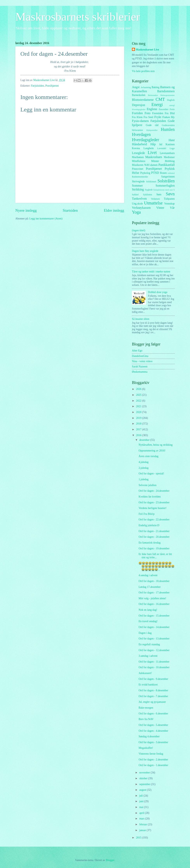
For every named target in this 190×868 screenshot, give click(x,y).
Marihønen (138, 157)
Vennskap (169, 204)
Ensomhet (164, 109)
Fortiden (137, 113)
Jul (161, 144)
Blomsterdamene (143, 100)
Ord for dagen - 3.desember (153, 742)
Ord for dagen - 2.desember (153, 760)
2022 (139, 401)
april (142, 813)
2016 (139, 435)
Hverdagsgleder (146, 140)
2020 (139, 412)
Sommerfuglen (165, 186)
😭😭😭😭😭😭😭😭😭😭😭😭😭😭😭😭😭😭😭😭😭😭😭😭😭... (156, 566)
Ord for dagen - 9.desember (153, 679)
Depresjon (139, 105)
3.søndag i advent (148, 656)
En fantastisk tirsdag (149, 543)
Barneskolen (139, 95)
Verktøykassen (141, 208)
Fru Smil (148, 117)
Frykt (158, 117)
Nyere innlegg (26, 210)
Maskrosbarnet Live (147, 50)
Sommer (137, 186)
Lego (172, 148)
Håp (153, 144)
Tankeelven (139, 199)
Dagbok (171, 100)
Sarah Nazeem (140, 367)
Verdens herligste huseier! (152, 508)
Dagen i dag (145, 633)
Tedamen (155, 199)
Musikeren (138, 165)
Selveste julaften (147, 485)
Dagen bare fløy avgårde (145, 251)
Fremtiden (158, 113)
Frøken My (169, 117)
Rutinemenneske (140, 177)
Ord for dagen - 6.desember (153, 714)
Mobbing (170, 161)
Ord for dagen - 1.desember (153, 765)
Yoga (136, 212)
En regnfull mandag (149, 644)
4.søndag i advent (148, 575)
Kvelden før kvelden (149, 497)
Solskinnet (151, 182)
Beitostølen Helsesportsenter (161, 95)
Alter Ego (137, 351)
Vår (172, 208)
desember (145, 440)
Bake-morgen (146, 708)
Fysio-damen (140, 121)
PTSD (155, 173)
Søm (159, 194)
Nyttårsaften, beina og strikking (156, 445)
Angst (136, 87)
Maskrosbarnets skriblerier (78, 17)
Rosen (163, 173)
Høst (172, 140)
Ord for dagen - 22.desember (154, 520)
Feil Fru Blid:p (146, 514)
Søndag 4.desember (149, 736)
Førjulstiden (38, 86)
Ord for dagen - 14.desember (154, 627)
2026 (139, 389)
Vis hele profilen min (143, 71)
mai (142, 807)
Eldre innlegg (114, 210)
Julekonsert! (145, 673)
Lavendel (162, 148)
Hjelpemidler (152, 130)
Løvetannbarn (167, 153)
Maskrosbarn (154, 157)
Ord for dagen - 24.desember (154, 491)
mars (142, 819)
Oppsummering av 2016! (152, 451)
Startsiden (70, 210)
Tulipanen (169, 199)
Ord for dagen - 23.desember (154, 502)
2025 (139, 395)
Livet (152, 153)
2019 (139, 418)
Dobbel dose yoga (158, 292)
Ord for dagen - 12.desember (154, 650)
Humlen (168, 129)
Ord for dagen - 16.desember (154, 604)
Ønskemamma (140, 372)
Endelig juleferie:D (149, 525)
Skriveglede (138, 181)
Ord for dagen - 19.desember (154, 548)
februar (143, 824)
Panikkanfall (166, 165)
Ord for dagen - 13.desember (154, 639)
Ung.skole (137, 204)
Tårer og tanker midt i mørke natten (151, 272)
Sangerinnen (168, 177)
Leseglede (138, 153)
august (143, 790)
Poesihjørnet (52, 86)
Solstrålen (166, 181)
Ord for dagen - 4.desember (153, 731)
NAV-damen (151, 165)
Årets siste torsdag (148, 456)
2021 (139, 406)
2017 (139, 429)
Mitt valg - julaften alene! (152, 598)
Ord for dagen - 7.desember (153, 696)
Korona (136, 148)
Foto (147, 113)
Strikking (138, 189)
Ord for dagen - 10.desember (154, 667)
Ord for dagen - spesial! (151, 474)
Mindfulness (139, 161)
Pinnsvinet (138, 169)
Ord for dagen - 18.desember (154, 581)
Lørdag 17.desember (149, 587)
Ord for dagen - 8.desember (153, 690)
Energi (157, 105)
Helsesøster (137, 130)
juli (141, 796)
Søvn (170, 194)
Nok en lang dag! (148, 610)
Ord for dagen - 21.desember (154, 531)
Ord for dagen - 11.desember (154, 662)
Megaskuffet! (146, 748)
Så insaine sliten (141, 319)
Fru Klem (137, 117)
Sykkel (135, 195)
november (145, 773)
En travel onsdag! (148, 621)
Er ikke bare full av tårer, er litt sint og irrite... (155, 556)
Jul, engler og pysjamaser (152, 702)
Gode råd (152, 125)
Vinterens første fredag (151, 754)
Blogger (110, 860)
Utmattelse (153, 203)
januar (143, 830)
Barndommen (166, 91)
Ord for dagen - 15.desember (154, 616)
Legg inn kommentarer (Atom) (46, 219)
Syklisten (147, 195)
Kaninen (170, 144)
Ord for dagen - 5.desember (153, 725)
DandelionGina (140, 356)
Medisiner (169, 157)
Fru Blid (170, 113)
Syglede (149, 190)
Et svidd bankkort (148, 685)
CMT (160, 99)
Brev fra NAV (146, 719)
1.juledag (143, 479)
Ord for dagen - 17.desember (154, 593)
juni (142, 801)
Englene (152, 109)
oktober (144, 778)
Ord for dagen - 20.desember (154, 537)
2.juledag (143, 468)
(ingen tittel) (139, 230)
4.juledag (143, 462)
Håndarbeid (139, 144)
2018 (139, 424)
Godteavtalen (168, 125)
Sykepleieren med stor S (164, 190)
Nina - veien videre (142, 361)
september (145, 784)
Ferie (172, 109)
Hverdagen (141, 134)
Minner (155, 161)
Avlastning (146, 87)
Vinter (160, 208)
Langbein (149, 148)
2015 (139, 838)
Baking (156, 87)
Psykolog (145, 173)
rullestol (171, 173)
